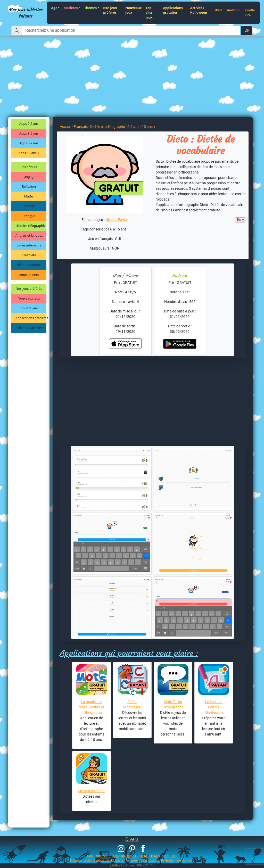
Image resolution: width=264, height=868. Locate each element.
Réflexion (29, 187)
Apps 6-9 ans (29, 143)
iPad (218, 10)
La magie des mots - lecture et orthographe (91, 707)
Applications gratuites (173, 10)
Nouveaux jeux (133, 10)
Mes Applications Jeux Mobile (133, 856)
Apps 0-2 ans (29, 124)
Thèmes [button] (90, 8)
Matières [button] (71, 8)
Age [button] (54, 8)
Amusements (29, 275)
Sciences (29, 206)
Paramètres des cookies (142, 860)
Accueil (65, 127)
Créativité (29, 255)
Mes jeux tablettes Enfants (26, 13)
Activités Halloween (199, 10)
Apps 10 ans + (29, 153)
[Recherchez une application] (131, 30)
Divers (132, 839)
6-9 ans (133, 127)
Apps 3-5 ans (29, 133)
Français (29, 216)
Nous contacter (81, 860)
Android (233, 10)
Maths (29, 196)
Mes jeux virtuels (166, 856)
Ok (247, 30)
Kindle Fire (250, 13)
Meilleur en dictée (92, 791)
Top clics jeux (149, 13)
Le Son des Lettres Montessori (214, 707)
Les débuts (29, 167)
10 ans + (149, 127)
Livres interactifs (29, 245)
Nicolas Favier (117, 220)
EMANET (116, 865)
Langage (29, 177)
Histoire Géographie (31, 226)
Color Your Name (99, 856)
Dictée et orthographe (108, 127)
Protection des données (178, 860)
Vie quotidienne (29, 265)
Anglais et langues (29, 235)
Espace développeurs (109, 860)
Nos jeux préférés (110, 10)
